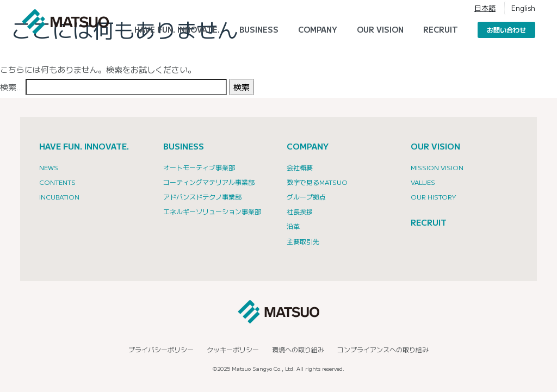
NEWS (49, 167)
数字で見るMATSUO (317, 182)
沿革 (293, 226)
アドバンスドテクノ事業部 (202, 197)
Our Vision (380, 29)
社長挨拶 (300, 211)
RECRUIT (441, 29)
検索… (12, 87)
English (523, 8)
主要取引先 (303, 241)
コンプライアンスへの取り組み (383, 349)
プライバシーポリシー (161, 349)
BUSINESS (184, 146)
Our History (434, 197)
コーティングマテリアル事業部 (209, 182)
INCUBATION (59, 197)
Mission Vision (437, 167)
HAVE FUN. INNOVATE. (177, 29)
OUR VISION (435, 146)
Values (423, 182)
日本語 (485, 8)
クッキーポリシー (233, 349)
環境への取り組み (298, 349)
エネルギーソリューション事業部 (212, 211)
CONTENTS (57, 182)
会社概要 (300, 167)
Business (259, 29)
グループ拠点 (306, 197)
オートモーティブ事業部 (199, 167)
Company (318, 29)
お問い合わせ (506, 30)
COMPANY (308, 146)
